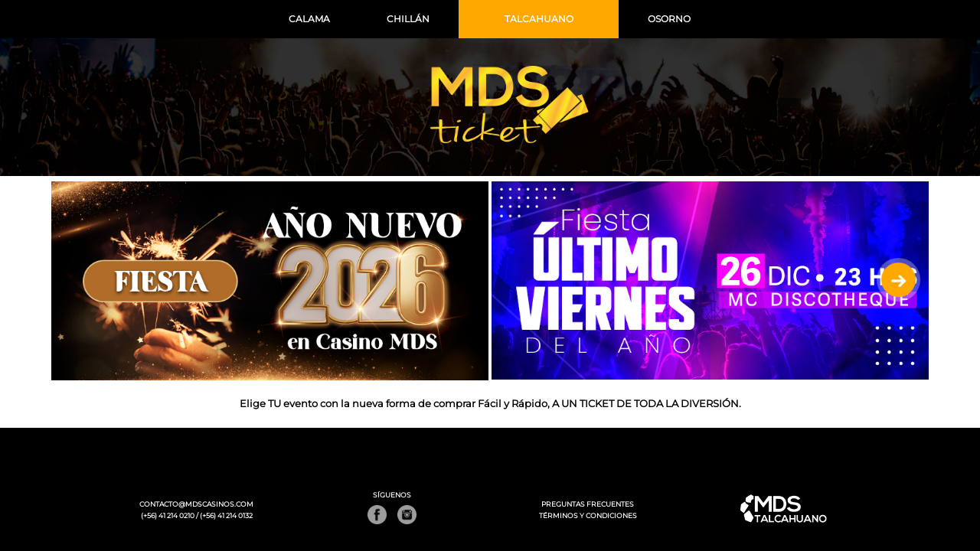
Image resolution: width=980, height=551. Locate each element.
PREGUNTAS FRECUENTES (588, 504)
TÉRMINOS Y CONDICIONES (588, 515)
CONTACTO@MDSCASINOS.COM (196, 504)
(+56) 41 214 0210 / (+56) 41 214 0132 (197, 515)
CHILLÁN (408, 19)
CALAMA (309, 19)
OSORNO (669, 19)
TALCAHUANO (539, 19)
